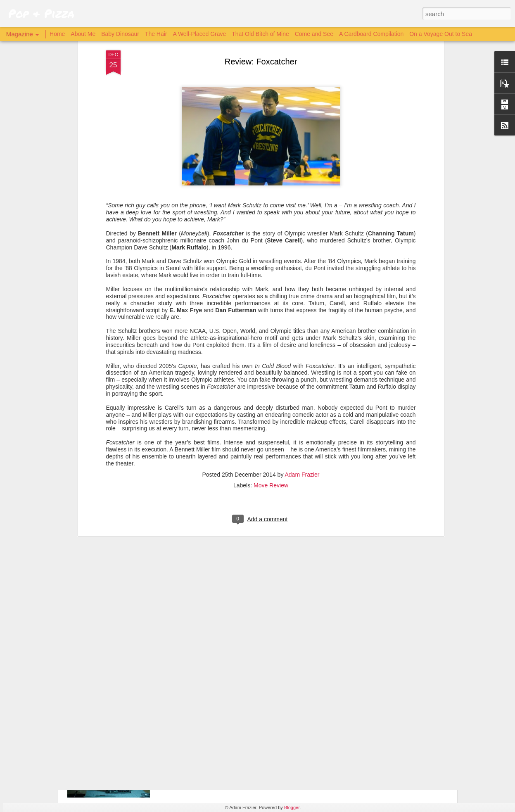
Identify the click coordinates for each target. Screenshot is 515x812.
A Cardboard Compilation (371, 34)
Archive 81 (190, 718)
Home (57, 34)
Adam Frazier (302, 381)
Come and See (314, 34)
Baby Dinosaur (120, 34)
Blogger (292, 807)
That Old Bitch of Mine (260, 34)
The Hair (156, 34)
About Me (83, 34)
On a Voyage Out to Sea (441, 34)
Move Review (271, 392)
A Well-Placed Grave (199, 34)
